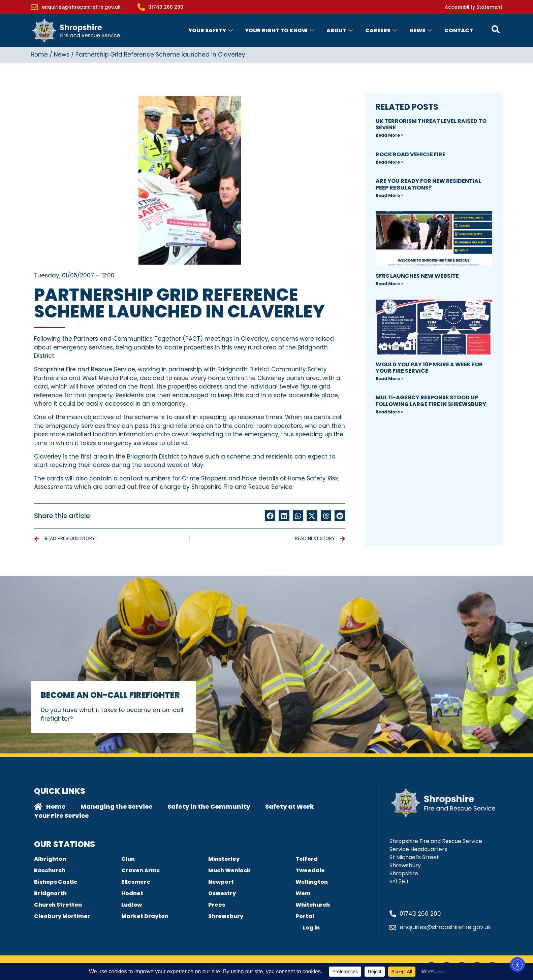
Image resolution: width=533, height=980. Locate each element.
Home (39, 55)
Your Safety (211, 30)
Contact (459, 30)
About (340, 30)
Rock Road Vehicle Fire (411, 154)
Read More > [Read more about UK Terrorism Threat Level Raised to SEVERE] (389, 135)
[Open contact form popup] (496, 29)
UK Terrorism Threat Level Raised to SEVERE (431, 124)
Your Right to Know (280, 30)
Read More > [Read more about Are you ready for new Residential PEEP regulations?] (389, 195)
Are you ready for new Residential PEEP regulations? (428, 184)
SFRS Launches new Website (417, 276)
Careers (381, 30)
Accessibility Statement (474, 7)
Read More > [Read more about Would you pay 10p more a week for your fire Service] (389, 379)
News (421, 30)
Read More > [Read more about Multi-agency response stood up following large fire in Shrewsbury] (389, 412)
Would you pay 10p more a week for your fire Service (429, 368)
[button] (270, 516)
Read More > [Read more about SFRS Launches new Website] (389, 284)
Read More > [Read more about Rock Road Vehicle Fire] (389, 162)
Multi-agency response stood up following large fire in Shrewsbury (431, 401)
